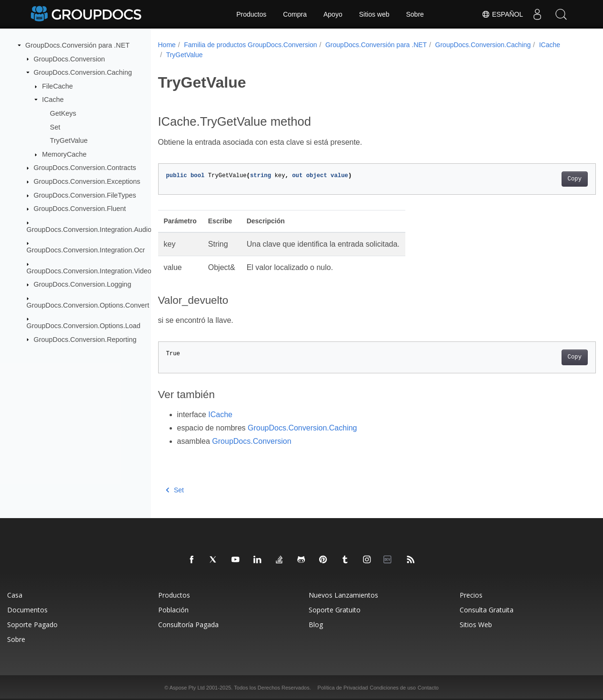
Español (502, 14)
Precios (471, 595)
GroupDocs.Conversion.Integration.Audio (89, 230)
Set (55, 127)
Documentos (27, 610)
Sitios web (374, 14)
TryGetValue (69, 140)
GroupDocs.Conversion (70, 59)
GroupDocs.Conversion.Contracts (85, 168)
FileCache (57, 86)
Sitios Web (476, 625)
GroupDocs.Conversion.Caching (83, 72)
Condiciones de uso (393, 688)
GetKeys (63, 113)
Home (167, 45)
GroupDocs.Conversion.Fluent (80, 209)
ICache (53, 100)
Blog (316, 625)
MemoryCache (64, 154)
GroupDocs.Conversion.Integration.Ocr (86, 250)
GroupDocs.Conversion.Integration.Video (89, 270)
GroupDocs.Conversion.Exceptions (87, 181)
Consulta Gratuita (487, 610)
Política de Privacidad (343, 688)
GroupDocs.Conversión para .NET (77, 45)
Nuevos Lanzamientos (343, 595)
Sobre (415, 14)
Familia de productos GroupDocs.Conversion (250, 45)
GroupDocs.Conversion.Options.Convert (88, 305)
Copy (544, 179)
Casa (15, 595)
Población (173, 610)
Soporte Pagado (32, 625)
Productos (251, 14)
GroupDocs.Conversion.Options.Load (84, 326)
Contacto (428, 688)
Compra (295, 14)
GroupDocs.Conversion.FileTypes (85, 195)
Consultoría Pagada (188, 625)
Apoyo (333, 14)
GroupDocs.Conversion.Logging (83, 284)
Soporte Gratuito (335, 610)
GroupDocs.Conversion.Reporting (85, 339)
